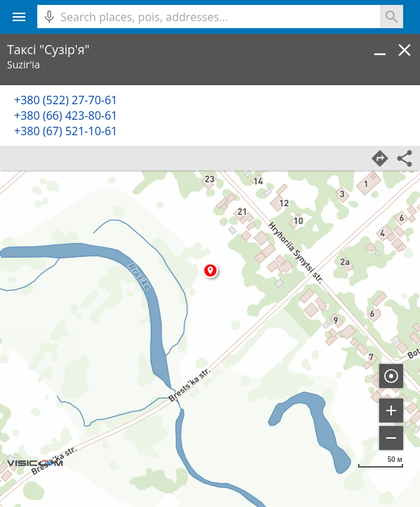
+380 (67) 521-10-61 (66, 131)
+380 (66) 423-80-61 (66, 115)
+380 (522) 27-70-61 (66, 100)
